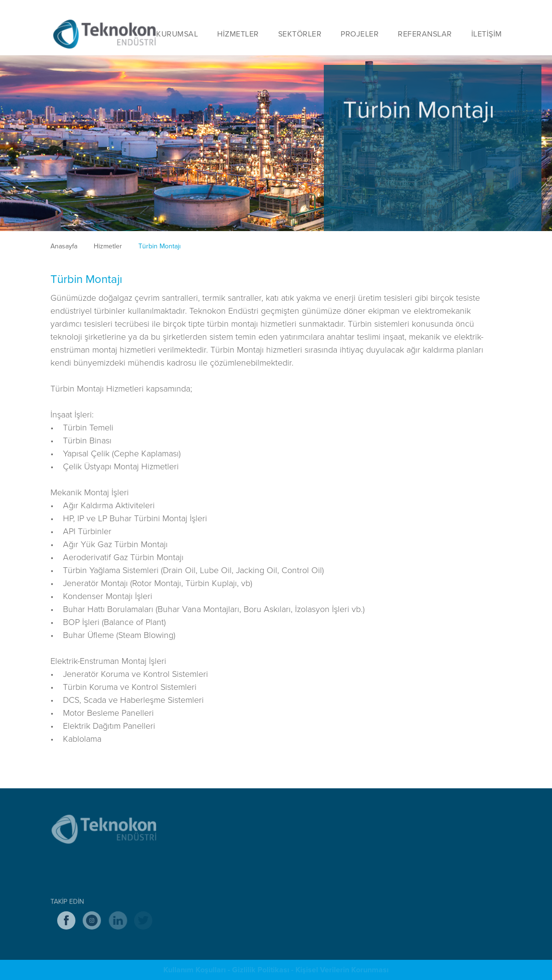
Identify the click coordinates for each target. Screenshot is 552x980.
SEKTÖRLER (300, 34)
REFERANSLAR (425, 34)
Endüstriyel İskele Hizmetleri (241, 877)
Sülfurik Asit (351, 877)
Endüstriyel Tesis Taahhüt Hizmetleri (253, 834)
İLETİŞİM (487, 34)
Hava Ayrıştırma (356, 834)
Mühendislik (217, 863)
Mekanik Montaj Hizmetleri (238, 848)
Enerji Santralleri (357, 892)
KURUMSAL (177, 34)
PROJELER (360, 34)
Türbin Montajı (159, 246)
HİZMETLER (238, 34)
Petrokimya (350, 848)
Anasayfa (64, 246)
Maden (343, 863)
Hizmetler (108, 246)
